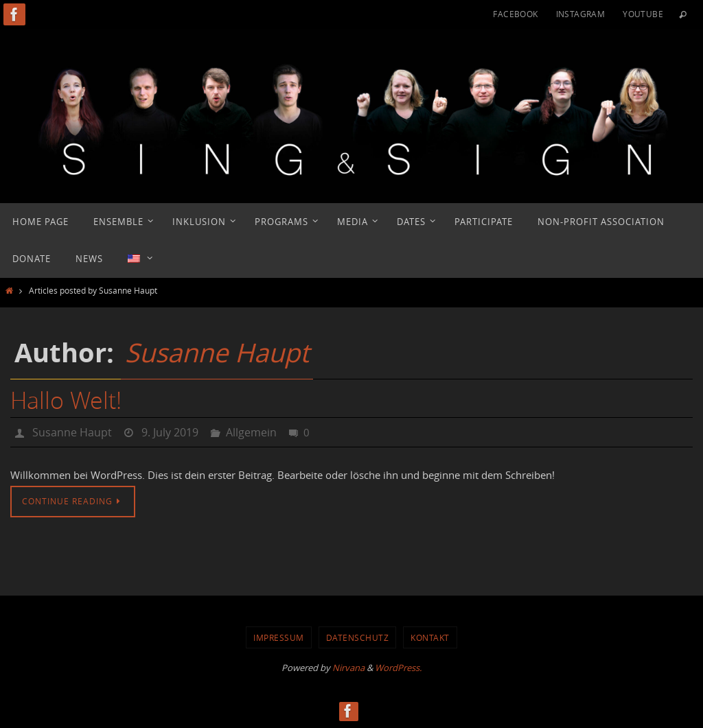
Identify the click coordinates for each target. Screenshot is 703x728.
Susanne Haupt (217, 352)
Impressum (279, 637)
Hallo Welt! (66, 400)
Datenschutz (358, 637)
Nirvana (348, 668)
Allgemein (251, 432)
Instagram (581, 14)
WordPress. (398, 668)
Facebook (515, 14)
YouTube (643, 14)
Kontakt (430, 637)
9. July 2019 (170, 432)
